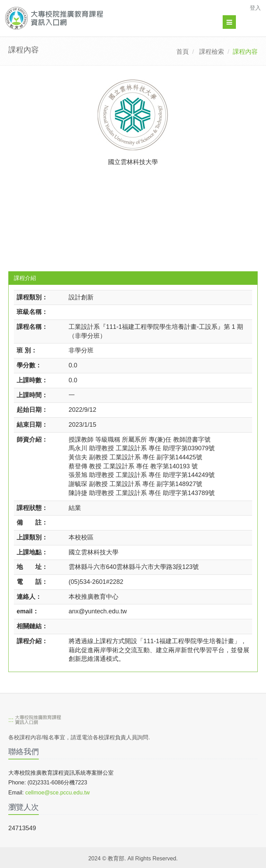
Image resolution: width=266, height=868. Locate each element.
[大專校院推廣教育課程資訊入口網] (108, 18)
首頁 (183, 52)
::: (11, 720)
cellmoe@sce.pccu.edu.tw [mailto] (57, 793)
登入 (255, 8)
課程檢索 (212, 52)
